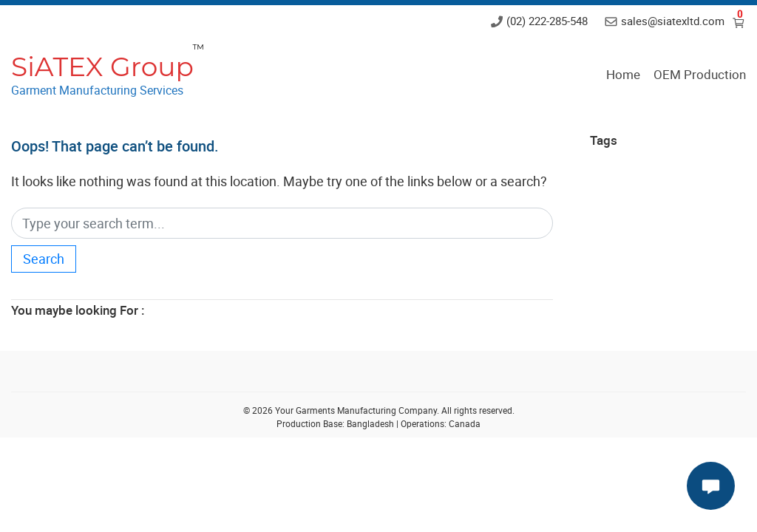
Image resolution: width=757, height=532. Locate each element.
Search (44, 259)
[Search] (282, 224)
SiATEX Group (102, 66)
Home (623, 74)
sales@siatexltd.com (673, 21)
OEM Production (700, 74)
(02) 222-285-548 (547, 21)
